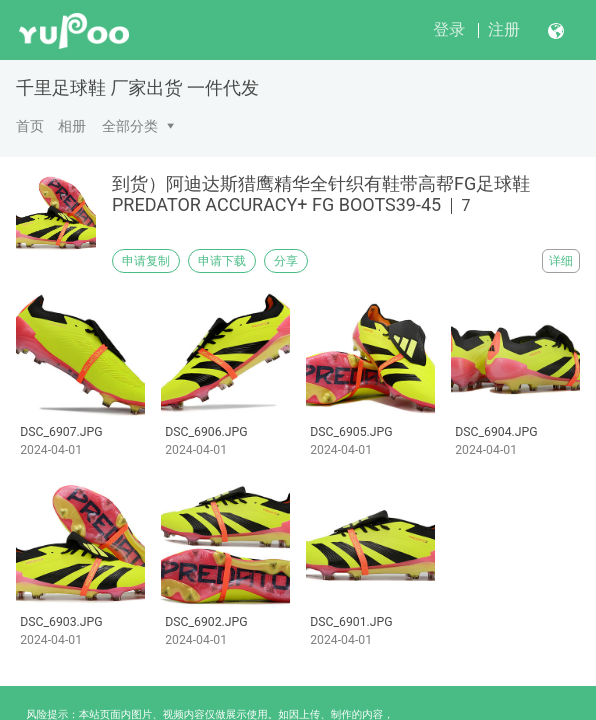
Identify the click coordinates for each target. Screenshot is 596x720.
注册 (504, 29)
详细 (561, 261)
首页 (30, 126)
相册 (72, 126)
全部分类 (130, 126)
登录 (449, 29)
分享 (286, 261)
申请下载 (222, 261)
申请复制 (146, 261)
